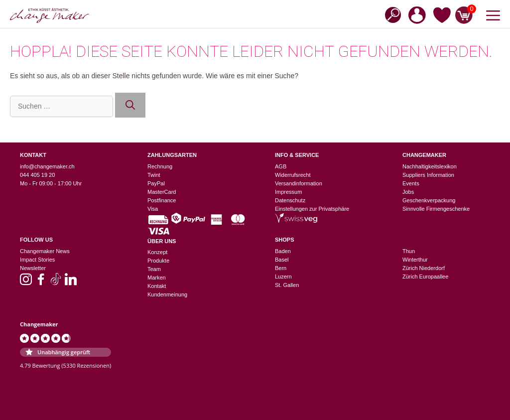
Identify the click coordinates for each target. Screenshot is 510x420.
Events (411, 183)
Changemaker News (45, 251)
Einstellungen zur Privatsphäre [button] (312, 209)
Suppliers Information (428, 175)
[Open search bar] (390, 14)
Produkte (158, 261)
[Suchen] (130, 105)
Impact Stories (37, 260)
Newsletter (33, 268)
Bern (281, 268)
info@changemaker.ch (47, 166)
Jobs (408, 192)
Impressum (288, 192)
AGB (281, 166)
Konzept (157, 252)
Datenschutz (290, 200)
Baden (283, 251)
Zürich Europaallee (425, 277)
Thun (409, 251)
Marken (157, 278)
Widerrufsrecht (293, 175)
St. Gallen (287, 285)
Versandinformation (299, 183)
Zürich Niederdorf (424, 268)
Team (154, 269)
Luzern (283, 277)
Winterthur (415, 260)
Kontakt (157, 286)
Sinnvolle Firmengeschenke (436, 209)
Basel (282, 260)
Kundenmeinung (167, 294)
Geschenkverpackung (429, 200)
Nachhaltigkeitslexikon (430, 166)
